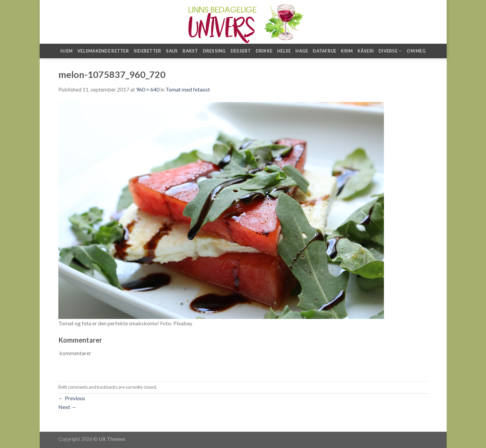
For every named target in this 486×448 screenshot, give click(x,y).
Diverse (390, 51)
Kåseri (366, 51)
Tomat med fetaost (188, 89)
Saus (172, 51)
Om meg (416, 51)
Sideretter (148, 51)
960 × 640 (148, 89)
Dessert (241, 51)
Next (67, 407)
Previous (72, 398)
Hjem (66, 51)
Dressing (214, 51)
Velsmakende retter (103, 51)
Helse (284, 51)
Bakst (190, 51)
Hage (302, 51)
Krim (347, 51)
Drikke (264, 51)
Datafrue (324, 51)
